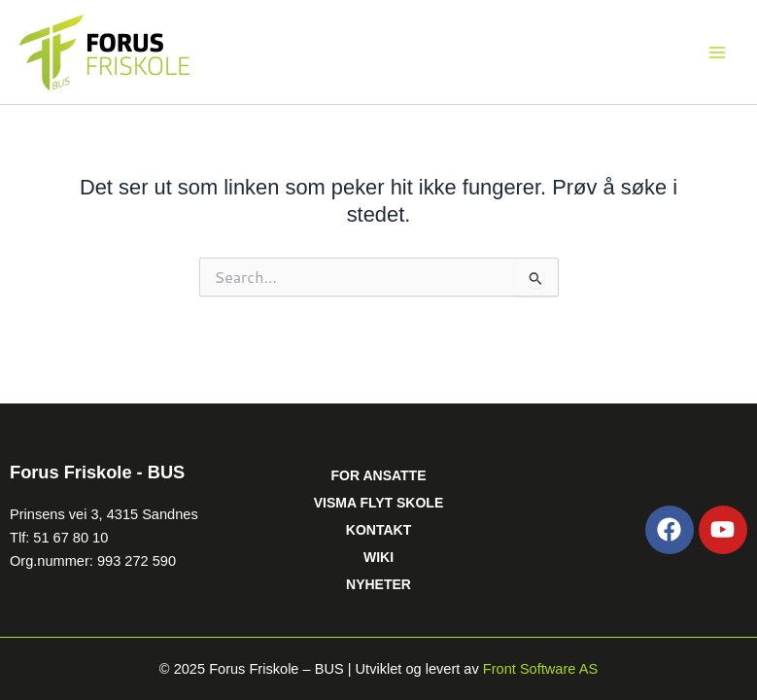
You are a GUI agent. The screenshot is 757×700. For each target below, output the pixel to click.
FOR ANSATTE (378, 475)
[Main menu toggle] (717, 52)
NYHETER (378, 584)
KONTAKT (378, 530)
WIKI (378, 557)
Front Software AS (540, 669)
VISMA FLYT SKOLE (379, 503)
